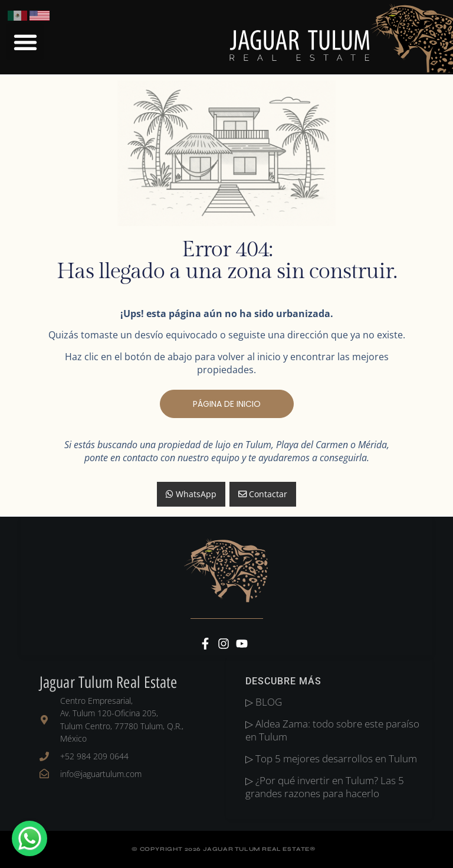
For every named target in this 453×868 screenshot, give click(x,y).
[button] (25, 42)
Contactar (263, 494)
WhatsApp (191, 494)
